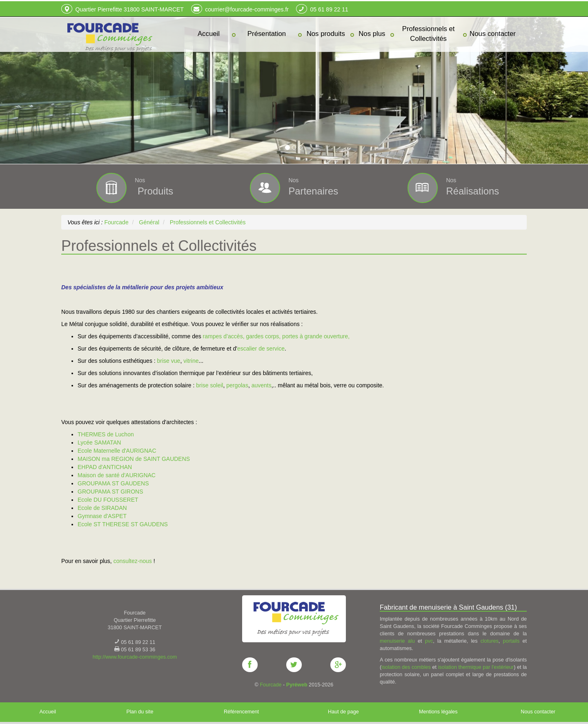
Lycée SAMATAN (99, 442)
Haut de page (343, 711)
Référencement (241, 711)
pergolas (237, 385)
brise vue (169, 360)
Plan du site (140, 711)
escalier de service (261, 348)
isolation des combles (406, 667)
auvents (262, 385)
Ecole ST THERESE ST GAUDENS (123, 524)
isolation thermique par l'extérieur (476, 667)
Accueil (48, 711)
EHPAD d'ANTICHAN (105, 467)
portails (511, 641)
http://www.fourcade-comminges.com (135, 657)
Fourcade (271, 684)
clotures (490, 641)
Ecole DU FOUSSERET (108, 499)
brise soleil (209, 385)
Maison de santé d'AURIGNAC (117, 475)
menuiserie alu (397, 641)
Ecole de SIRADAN (102, 507)
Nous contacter (538, 711)
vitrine (191, 360)
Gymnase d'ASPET (102, 516)
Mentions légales (438, 711)
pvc (429, 641)
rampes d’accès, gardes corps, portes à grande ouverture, (276, 336)
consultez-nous (133, 561)
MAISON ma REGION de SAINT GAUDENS (134, 458)
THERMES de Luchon (106, 434)
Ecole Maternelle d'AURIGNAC (117, 450)
